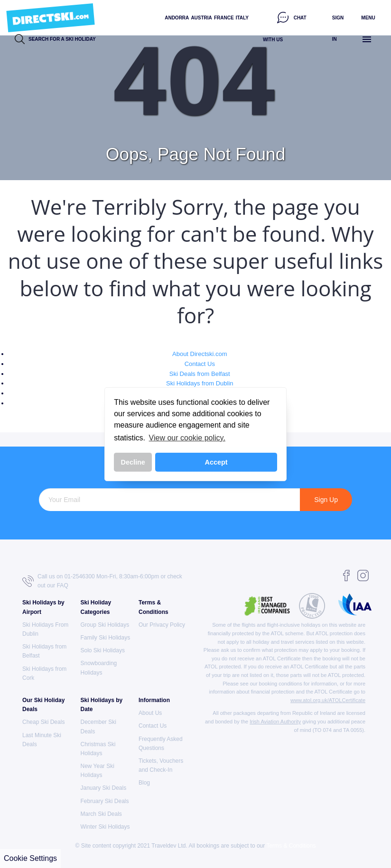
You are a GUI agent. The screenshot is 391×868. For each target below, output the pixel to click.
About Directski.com (200, 354)
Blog (144, 783)
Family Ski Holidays (106, 638)
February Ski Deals (105, 801)
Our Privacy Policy (162, 625)
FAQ (63, 585)
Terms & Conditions (291, 846)
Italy (242, 18)
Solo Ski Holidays (103, 650)
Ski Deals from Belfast (200, 374)
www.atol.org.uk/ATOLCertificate (328, 700)
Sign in (338, 28)
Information (154, 700)
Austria (201, 18)
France (224, 18)
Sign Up (326, 500)
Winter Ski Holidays (105, 827)
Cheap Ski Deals (43, 722)
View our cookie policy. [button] (187, 438)
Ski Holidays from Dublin (200, 383)
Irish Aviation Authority (275, 722)
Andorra (177, 18)
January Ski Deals (104, 788)
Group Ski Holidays (105, 625)
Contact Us (200, 364)
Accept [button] (216, 462)
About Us (150, 713)
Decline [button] (133, 462)
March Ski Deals (101, 814)
